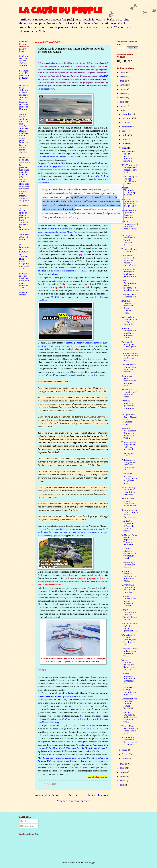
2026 (122, 72)
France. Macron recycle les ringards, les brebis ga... (129, 691)
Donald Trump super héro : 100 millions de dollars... (128, 491)
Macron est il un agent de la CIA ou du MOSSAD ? (129, 214)
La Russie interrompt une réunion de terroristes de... (129, 679)
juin (124, 139)
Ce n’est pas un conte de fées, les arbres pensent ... (129, 368)
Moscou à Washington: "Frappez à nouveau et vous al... (129, 433)
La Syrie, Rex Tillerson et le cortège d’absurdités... (129, 321)
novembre (127, 118)
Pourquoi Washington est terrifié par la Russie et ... (129, 191)
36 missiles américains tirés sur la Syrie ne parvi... (128, 526)
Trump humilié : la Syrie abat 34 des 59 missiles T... (129, 446)
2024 (122, 81)
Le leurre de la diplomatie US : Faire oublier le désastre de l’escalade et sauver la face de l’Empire (24, 97)
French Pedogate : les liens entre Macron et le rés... (129, 180)
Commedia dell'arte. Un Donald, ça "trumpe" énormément (129, 260)
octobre (126, 122)
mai (124, 144)
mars (125, 750)
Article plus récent (47, 795)
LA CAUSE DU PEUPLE (61, 12)
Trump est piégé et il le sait (24, 237)
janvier (126, 758)
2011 (122, 785)
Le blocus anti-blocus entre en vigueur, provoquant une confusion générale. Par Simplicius (24, 218)
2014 (122, 772)
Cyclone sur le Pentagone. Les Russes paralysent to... (130, 273)
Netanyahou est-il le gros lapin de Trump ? (24, 76)
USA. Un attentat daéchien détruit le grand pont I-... (130, 627)
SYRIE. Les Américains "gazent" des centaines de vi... (129, 406)
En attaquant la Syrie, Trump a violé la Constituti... (130, 514)
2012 (122, 781)
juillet (125, 135)
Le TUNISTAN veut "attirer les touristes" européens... (129, 589)
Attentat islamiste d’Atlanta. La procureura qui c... (129, 576)
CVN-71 (52, 768)
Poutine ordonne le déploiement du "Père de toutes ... (130, 357)
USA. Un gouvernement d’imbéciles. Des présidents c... (130, 226)
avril (124, 148)
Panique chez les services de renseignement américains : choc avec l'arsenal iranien (24, 284)
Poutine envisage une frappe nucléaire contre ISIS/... (129, 601)
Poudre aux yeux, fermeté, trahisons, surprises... (129, 393)
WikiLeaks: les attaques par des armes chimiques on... (129, 465)
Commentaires (28, 826)
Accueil (73, 795)
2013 (122, 777)
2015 (122, 768)
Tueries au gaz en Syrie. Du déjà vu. (129, 565)
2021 (122, 94)
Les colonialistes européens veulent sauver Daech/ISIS (129, 704)
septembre (127, 127)
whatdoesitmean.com (53, 63)
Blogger (92, 863)
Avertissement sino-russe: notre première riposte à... (128, 156)
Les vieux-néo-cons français (129, 296)
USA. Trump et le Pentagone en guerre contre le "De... (130, 169)
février (125, 754)
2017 (122, 110)
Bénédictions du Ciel (24, 159)
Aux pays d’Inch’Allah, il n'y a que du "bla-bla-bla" (130, 203)
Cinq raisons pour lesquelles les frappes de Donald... (129, 381)
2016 (122, 764)
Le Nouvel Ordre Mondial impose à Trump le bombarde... (129, 540)
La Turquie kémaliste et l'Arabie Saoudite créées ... (128, 240)
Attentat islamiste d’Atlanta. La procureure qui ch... (129, 553)
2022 (122, 89)
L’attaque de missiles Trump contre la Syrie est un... (129, 478)
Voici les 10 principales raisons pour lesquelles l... (129, 346)
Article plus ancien (99, 795)
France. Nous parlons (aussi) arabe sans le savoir (130, 730)
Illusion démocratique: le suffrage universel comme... (129, 333)
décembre (127, 114)
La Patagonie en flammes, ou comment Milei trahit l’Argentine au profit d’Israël (24, 257)
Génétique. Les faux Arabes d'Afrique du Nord (24, 61)
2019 (122, 102)
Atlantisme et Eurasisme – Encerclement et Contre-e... (129, 741)
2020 (122, 98)
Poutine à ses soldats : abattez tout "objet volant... (129, 502)
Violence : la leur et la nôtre (130, 250)
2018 (122, 106)
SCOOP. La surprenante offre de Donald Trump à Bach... (129, 615)
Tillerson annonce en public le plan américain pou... (129, 717)
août (124, 131)
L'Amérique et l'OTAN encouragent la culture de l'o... (129, 640)
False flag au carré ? (128, 455)
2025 (122, 77)
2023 (122, 85)
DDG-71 (91, 729)
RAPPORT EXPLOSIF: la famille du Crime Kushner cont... (129, 307)
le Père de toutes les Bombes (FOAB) (57, 157)
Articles (25, 821)
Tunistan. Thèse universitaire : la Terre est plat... (129, 652)
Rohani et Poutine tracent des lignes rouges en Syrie (129, 665)
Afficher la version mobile (73, 801)
